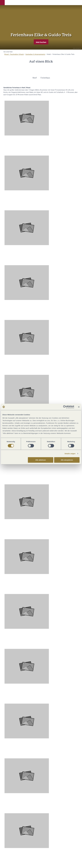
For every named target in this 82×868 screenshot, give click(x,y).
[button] (2, 3)
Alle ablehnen (41, 460)
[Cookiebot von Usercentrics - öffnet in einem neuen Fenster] (65, 407)
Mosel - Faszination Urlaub (14, 54)
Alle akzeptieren (67, 460)
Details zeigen (70, 453)
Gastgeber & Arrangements (35, 54)
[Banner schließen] (79, 407)
